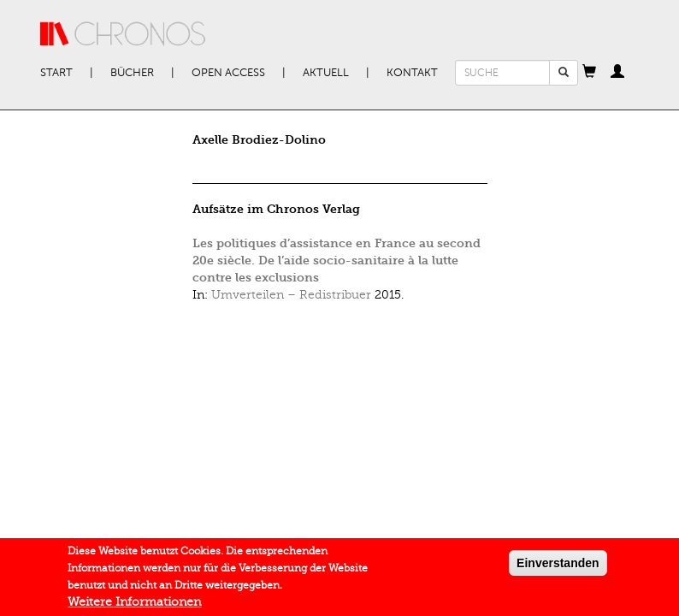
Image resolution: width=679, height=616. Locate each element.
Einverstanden (558, 566)
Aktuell (326, 73)
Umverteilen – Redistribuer (291, 295)
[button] (589, 73)
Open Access (228, 73)
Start (56, 73)
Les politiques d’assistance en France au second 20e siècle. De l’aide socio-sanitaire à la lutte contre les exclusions (337, 261)
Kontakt (412, 73)
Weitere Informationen (134, 605)
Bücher (132, 73)
